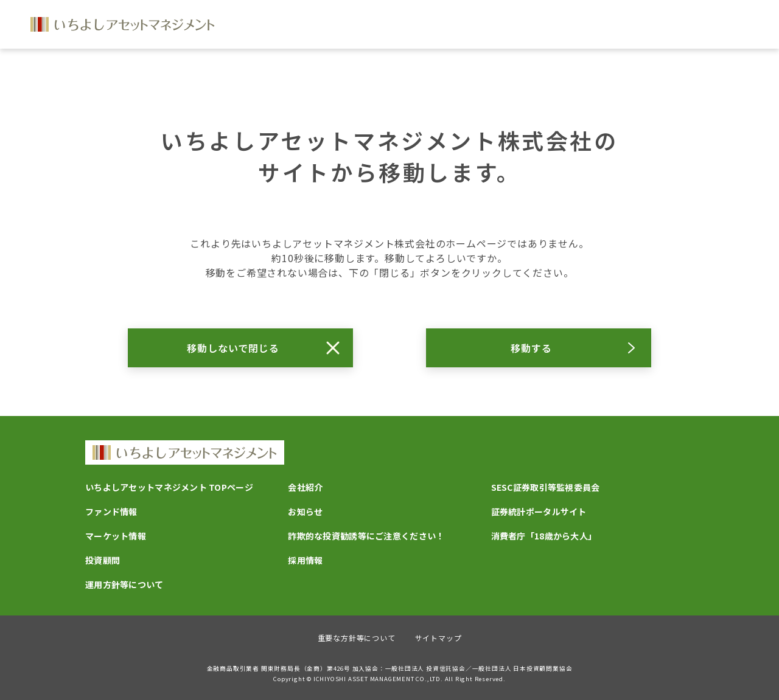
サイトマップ (438, 638)
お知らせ (305, 511)
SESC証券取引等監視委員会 (546, 487)
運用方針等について (124, 584)
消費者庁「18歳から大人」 (544, 536)
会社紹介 (305, 487)
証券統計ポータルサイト (539, 511)
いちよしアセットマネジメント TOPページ (169, 487)
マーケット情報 (116, 536)
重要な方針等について (357, 638)
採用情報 (305, 560)
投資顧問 (103, 560)
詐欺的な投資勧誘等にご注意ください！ (366, 536)
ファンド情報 (111, 511)
